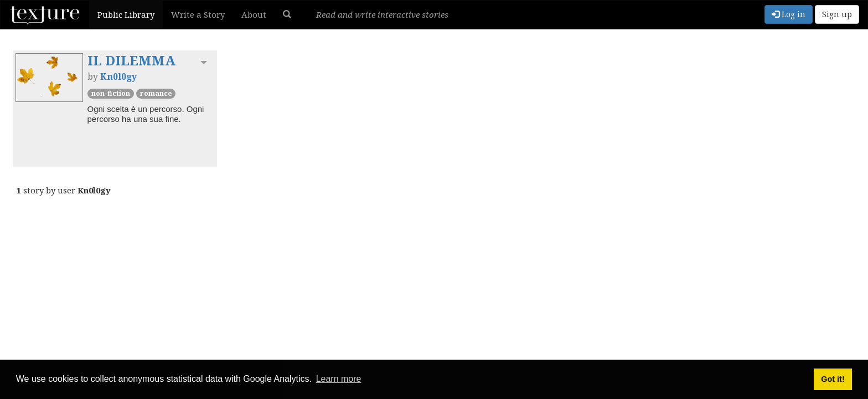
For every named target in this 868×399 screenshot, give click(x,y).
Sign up (837, 14)
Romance (156, 93)
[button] (287, 14)
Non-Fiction (111, 93)
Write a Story (198, 14)
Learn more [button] (339, 379)
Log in (789, 14)
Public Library (126, 14)
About (254, 14)
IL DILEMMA (131, 60)
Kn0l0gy (118, 76)
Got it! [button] (833, 379)
